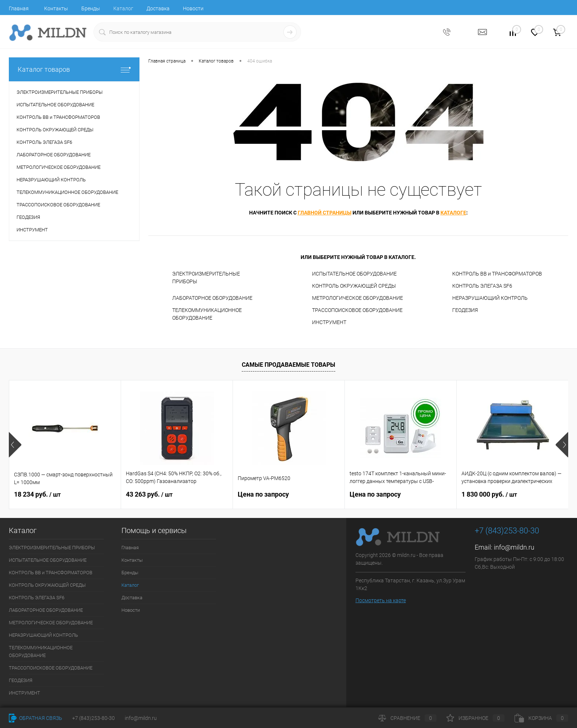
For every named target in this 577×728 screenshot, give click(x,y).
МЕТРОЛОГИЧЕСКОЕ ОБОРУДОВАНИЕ (357, 298)
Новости (193, 8)
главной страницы (325, 213)
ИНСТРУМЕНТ (329, 322)
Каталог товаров (74, 69)
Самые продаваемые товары (288, 365)
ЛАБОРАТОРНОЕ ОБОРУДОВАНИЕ (212, 298)
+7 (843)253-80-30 (93, 718)
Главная (19, 8)
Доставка (158, 8)
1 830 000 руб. (489, 494)
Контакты (56, 8)
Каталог (123, 8)
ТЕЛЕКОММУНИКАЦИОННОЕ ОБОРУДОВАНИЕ (207, 314)
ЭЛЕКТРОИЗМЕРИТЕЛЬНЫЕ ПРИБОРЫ (206, 278)
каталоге (453, 213)
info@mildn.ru (514, 547)
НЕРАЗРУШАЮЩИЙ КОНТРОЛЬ (490, 298)
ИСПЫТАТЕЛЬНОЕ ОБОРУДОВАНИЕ (354, 274)
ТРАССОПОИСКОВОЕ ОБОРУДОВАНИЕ (357, 310)
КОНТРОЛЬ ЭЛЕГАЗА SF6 (482, 286)
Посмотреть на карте (381, 600)
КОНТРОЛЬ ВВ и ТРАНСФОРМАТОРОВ (497, 274)
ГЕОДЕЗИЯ (465, 310)
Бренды (91, 8)
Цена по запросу (263, 494)
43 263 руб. (149, 494)
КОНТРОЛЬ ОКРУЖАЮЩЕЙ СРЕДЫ (354, 286)
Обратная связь (36, 718)
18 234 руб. (37, 494)
